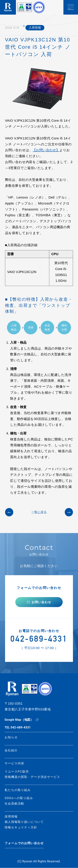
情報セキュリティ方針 (21, 827)
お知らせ (11, 738)
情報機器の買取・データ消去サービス (32, 777)
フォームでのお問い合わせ (24, 843)
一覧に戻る (39, 512)
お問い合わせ (41, 602)
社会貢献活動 (14, 804)
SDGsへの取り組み (19, 798)
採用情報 (11, 817)
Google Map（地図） (19, 720)
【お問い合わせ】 (46, 150)
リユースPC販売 (17, 772)
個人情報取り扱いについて (24, 822)
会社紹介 (11, 750)
